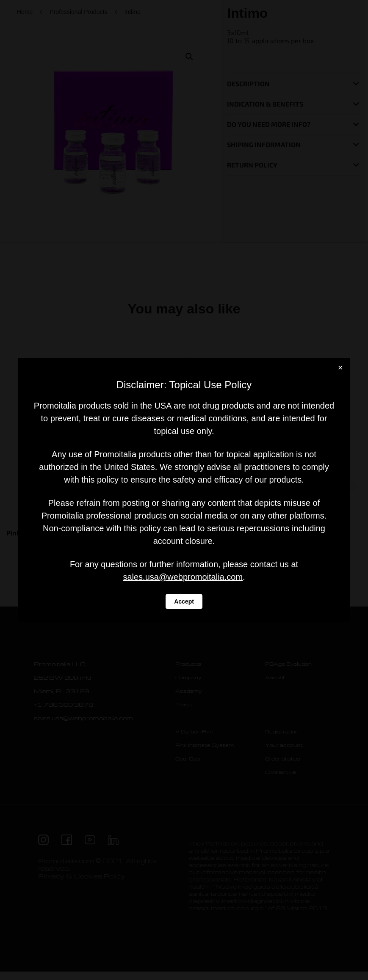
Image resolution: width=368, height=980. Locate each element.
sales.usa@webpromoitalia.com (183, 577)
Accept (184, 601)
